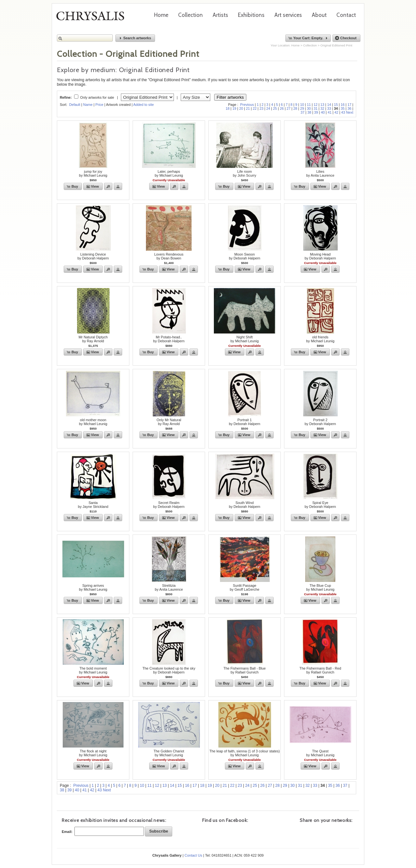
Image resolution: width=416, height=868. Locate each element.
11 (309, 105)
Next (350, 112)
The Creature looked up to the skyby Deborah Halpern (169, 670)
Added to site (143, 105)
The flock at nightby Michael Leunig (93, 753)
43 (343, 112)
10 (302, 105)
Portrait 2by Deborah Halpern (320, 422)
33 (329, 108)
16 (343, 105)
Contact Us (193, 855)
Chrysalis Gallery (93, 18)
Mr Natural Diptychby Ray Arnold (93, 339)
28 (295, 108)
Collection (190, 15)
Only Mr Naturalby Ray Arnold (169, 422)
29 (302, 108)
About (319, 15)
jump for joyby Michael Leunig (93, 173)
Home (161, 15)
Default (75, 105)
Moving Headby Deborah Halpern (320, 256)
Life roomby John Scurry (244, 173)
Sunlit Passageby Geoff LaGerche (245, 587)
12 (316, 105)
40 (323, 112)
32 (322, 108)
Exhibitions (251, 15)
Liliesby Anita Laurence (320, 173)
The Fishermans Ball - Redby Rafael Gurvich (320, 670)
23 (261, 108)
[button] (135, 38)
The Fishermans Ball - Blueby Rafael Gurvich (244, 670)
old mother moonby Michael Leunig (93, 422)
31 (316, 108)
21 (248, 108)
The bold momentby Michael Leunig (93, 670)
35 (343, 108)
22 (255, 108)
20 (241, 108)
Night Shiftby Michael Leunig (245, 339)
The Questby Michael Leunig (320, 753)
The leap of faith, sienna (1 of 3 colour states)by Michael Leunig (245, 753)
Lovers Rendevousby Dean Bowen (169, 256)
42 (336, 112)
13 (322, 105)
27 (289, 108)
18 (227, 108)
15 (336, 105)
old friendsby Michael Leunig (320, 339)
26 (282, 108)
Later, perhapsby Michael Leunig (169, 173)
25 (275, 108)
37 (303, 112)
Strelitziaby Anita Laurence (169, 587)
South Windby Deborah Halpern (245, 505)
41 (330, 112)
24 (268, 108)
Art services (288, 15)
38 (309, 112)
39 (316, 112)
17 (349, 105)
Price (99, 105)
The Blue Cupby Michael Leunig (320, 587)
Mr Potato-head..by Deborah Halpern (169, 339)
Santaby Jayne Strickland (93, 505)
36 (349, 108)
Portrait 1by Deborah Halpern (245, 422)
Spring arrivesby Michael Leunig (93, 587)
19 (234, 108)
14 (329, 105)
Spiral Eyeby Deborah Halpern (320, 505)
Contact (346, 15)
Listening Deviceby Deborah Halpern (93, 256)
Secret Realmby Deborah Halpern (169, 505)
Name (88, 105)
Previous (247, 105)
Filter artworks (230, 97)
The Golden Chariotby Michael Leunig (169, 753)
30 (309, 108)
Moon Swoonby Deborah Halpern (245, 256)
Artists (220, 15)
